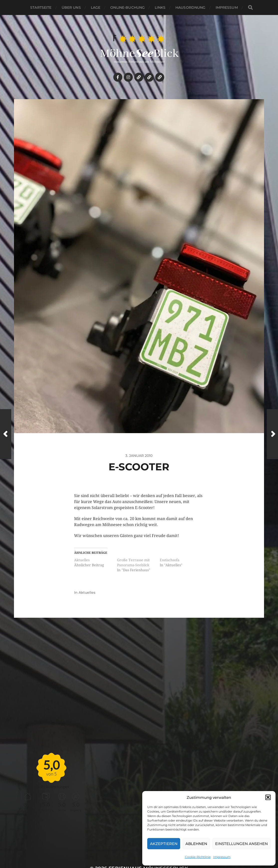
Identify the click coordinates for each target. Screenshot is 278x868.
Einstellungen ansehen (241, 844)
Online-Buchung (128, 7)
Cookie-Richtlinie (198, 857)
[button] (268, 797)
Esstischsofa (170, 560)
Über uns (71, 7)
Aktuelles (82, 560)
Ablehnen (196, 844)
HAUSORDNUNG (191, 7)
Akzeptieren (164, 844)
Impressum (222, 857)
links (160, 7)
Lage (96, 7)
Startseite (41, 7)
